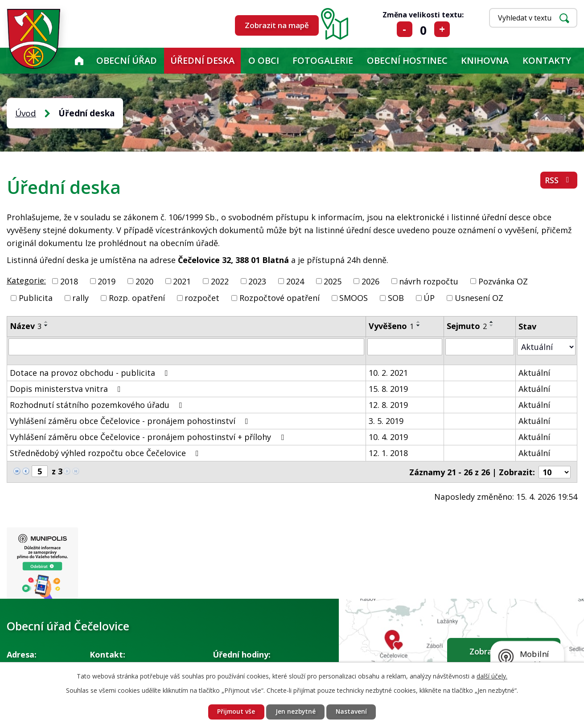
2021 (182, 281)
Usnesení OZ (479, 298)
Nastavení (352, 712)
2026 (370, 281)
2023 (257, 281)
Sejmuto (467, 326)
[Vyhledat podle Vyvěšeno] (405, 347)
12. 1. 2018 (388, 453)
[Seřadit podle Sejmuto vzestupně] (492, 322)
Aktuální (534, 373)
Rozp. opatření (137, 298)
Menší (405, 29)
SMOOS (354, 298)
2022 (220, 281)
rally (80, 298)
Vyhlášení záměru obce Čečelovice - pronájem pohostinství (131, 421)
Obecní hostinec (407, 60)
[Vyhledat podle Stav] (546, 347)
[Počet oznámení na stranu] (555, 472)
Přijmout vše (235, 712)
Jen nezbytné (296, 712)
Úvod (79, 61)
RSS (559, 181)
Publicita (36, 298)
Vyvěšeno (391, 326)
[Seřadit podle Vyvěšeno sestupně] (419, 325)
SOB (396, 298)
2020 (144, 281)
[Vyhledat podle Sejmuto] (480, 347)
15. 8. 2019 (388, 389)
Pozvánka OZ (503, 281)
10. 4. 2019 (388, 437)
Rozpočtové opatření (280, 298)
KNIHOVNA (485, 60)
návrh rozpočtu (429, 281)
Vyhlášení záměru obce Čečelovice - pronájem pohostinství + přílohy (149, 437)
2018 (69, 281)
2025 (333, 281)
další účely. (492, 676)
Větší (442, 29)
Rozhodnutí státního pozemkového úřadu (98, 405)
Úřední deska (202, 60)
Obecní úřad (127, 60)
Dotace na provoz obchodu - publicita (91, 373)
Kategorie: (26, 280)
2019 (107, 281)
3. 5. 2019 (386, 421)
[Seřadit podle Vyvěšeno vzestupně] (419, 322)
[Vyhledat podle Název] (186, 347)
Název (26, 326)
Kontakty (547, 60)
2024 (295, 281)
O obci (264, 60)
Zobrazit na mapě (277, 25)
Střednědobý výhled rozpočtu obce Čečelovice (106, 453)
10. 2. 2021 (388, 373)
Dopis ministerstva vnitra (67, 389)
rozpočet (202, 298)
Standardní (423, 29)
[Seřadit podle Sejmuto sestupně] (492, 325)
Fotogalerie (323, 60)
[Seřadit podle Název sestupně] (46, 325)
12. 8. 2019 (388, 405)
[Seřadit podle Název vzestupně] (46, 322)
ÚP (429, 298)
